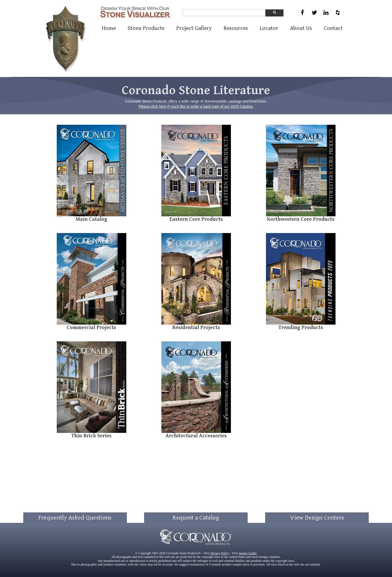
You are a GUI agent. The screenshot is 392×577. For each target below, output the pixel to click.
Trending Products (301, 328)
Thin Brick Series (91, 436)
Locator (269, 28)
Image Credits (248, 553)
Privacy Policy (220, 553)
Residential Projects (196, 328)
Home (109, 28)
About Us (301, 28)
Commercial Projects (91, 328)
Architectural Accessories (196, 436)
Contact (333, 28)
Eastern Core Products (196, 219)
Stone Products (146, 28)
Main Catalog (91, 219)
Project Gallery (194, 28)
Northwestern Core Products (301, 219)
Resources (236, 28)
